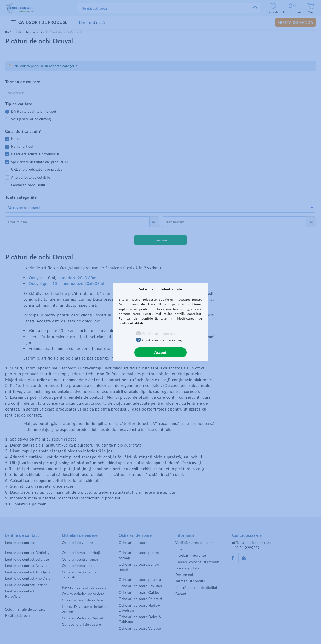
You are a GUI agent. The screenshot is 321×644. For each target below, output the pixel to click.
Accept (161, 352)
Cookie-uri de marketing (162, 340)
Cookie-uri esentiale (159, 334)
